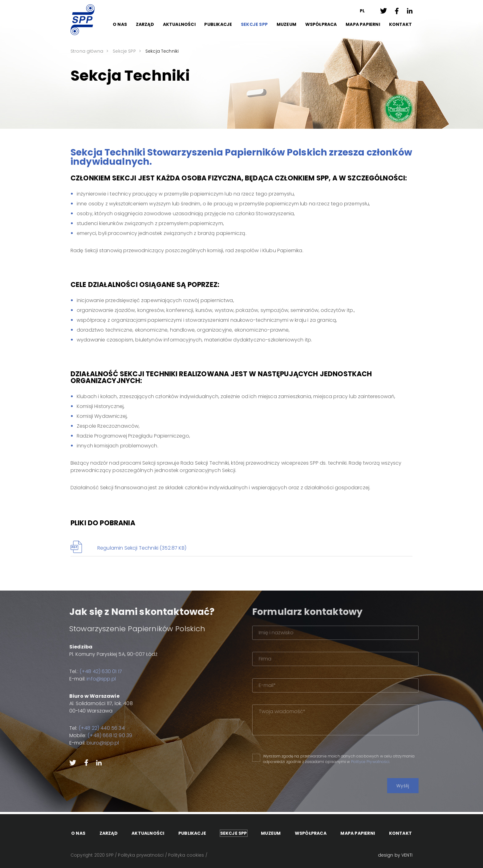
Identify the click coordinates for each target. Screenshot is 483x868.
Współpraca (321, 24)
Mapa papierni (363, 24)
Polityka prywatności (141, 855)
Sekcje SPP (254, 24)
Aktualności (179, 24)
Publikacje (218, 24)
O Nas (120, 24)
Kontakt (400, 24)
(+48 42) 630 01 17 (84, 671)
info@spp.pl (84, 679)
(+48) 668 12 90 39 (93, 735)
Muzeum (286, 24)
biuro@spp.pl (86, 743)
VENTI (407, 855)
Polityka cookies (186, 855)
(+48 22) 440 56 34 (85, 728)
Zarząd (145, 24)
